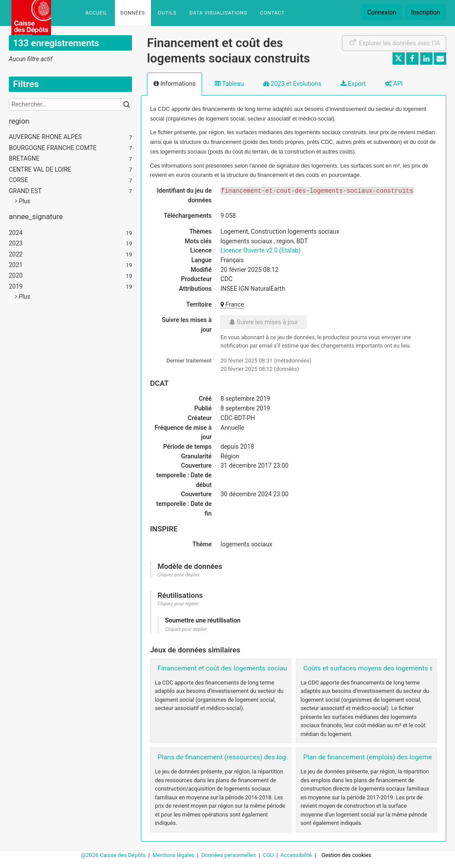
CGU (269, 855)
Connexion (382, 12)
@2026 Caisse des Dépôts (114, 855)
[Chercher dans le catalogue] (127, 104)
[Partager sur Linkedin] (426, 59)
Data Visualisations (218, 13)
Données (133, 13)
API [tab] (394, 84)
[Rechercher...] (70, 104)
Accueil (96, 13)
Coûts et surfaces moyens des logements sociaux (378, 668)
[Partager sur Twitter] (399, 59)
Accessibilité (297, 855)
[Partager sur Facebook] (412, 59)
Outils (167, 13)
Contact (272, 13)
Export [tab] (353, 84)
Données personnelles (229, 855)
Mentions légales (174, 855)
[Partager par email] (440, 59)
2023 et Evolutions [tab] (292, 84)
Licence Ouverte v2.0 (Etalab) (261, 250)
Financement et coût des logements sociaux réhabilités (240, 668)
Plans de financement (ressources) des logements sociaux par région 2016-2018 (279, 757)
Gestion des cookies (347, 855)
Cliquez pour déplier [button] (179, 575)
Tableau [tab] (229, 84)
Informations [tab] (174, 84)
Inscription (426, 12)
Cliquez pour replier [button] (178, 604)
